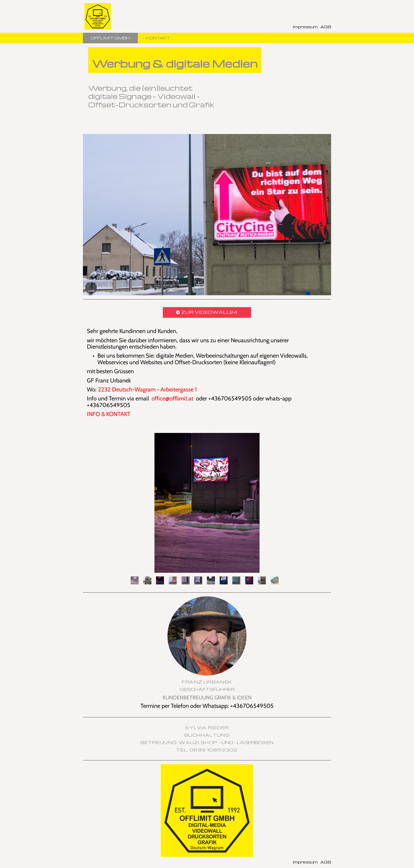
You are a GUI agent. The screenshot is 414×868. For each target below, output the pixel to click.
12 (275, 580)
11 (262, 580)
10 (249, 580)
